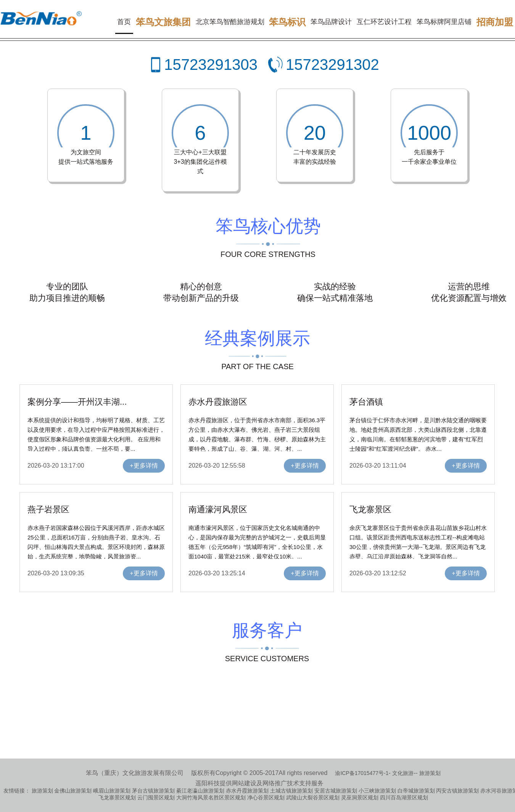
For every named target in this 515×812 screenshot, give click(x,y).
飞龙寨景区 (370, 509)
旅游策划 (430, 773)
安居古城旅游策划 (336, 791)
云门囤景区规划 (156, 797)
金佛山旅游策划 (73, 791)
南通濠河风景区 (218, 509)
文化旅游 (403, 773)
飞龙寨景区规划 (117, 797)
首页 (124, 22)
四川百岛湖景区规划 (404, 797)
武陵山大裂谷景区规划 (313, 797)
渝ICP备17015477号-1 (362, 773)
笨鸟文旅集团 (163, 22)
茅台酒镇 (366, 402)
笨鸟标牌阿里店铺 (444, 22)
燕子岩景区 (48, 509)
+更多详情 (144, 466)
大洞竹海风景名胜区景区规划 (211, 797)
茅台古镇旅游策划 (153, 791)
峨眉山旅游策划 (112, 791)
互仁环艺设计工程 (384, 22)
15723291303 (211, 65)
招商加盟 (495, 22)
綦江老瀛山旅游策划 (200, 791)
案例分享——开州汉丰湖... (77, 402)
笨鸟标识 (287, 22)
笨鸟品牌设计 (331, 22)
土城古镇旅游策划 (291, 791)
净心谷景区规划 (266, 797)
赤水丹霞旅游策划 (247, 791)
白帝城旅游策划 (416, 791)
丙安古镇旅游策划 (457, 791)
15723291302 (332, 65)
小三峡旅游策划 (377, 791)
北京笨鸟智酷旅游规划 (230, 22)
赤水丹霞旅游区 (218, 402)
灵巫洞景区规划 (360, 797)
